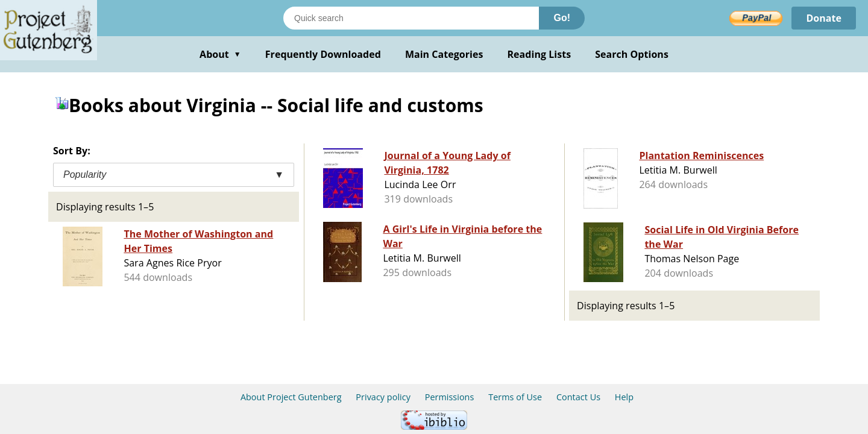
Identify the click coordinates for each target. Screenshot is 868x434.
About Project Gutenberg (291, 397)
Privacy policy (383, 397)
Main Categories (444, 54)
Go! (562, 18)
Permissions (450, 397)
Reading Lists (539, 54)
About (220, 54)
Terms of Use (515, 397)
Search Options (632, 54)
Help (624, 397)
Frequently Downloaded (323, 54)
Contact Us (578, 397)
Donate (824, 18)
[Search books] (411, 18)
